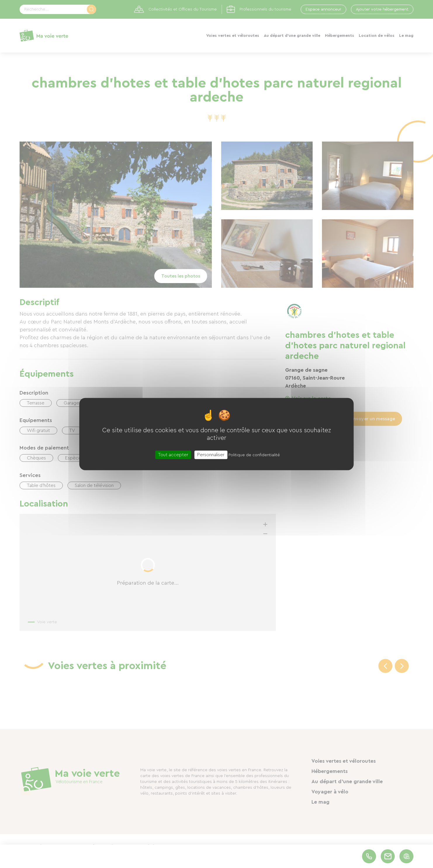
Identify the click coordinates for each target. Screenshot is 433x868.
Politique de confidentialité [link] (254, 455)
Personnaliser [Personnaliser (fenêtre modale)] (211, 454)
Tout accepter (173, 454)
